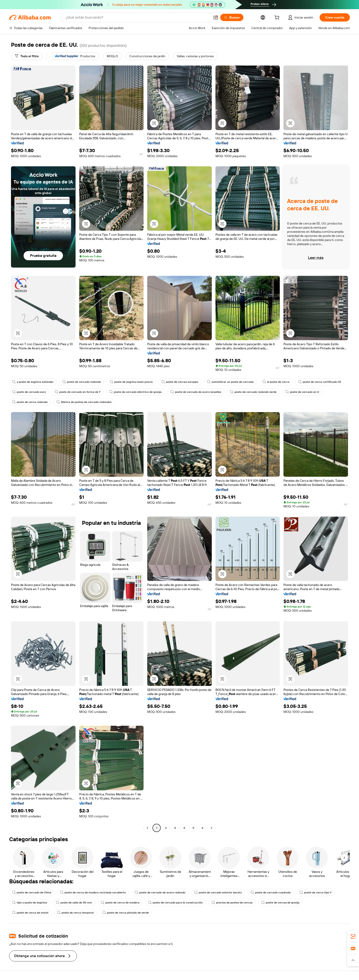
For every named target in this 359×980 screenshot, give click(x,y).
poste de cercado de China (32, 892)
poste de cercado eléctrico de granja (135, 392)
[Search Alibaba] (137, 17)
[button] (216, 17)
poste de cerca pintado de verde (126, 913)
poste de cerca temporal (75, 913)
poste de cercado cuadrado (271, 892)
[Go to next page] (212, 828)
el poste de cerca (276, 382)
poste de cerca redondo (30, 402)
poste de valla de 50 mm (74, 903)
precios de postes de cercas (232, 903)
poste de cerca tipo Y (315, 892)
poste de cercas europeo (180, 382)
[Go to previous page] (147, 828)
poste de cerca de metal (30, 913)
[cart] (278, 18)
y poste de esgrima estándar (33, 382)
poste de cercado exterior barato (218, 892)
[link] (353, 936)
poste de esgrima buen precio (131, 382)
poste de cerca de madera (120, 903)
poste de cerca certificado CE (320, 382)
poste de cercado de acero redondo (160, 892)
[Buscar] (232, 17)
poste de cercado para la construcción (175, 903)
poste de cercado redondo (82, 382)
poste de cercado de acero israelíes (196, 392)
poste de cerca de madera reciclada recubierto (93, 892)
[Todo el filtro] (27, 56)
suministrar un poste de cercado (230, 382)
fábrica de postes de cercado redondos (84, 402)
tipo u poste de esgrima (30, 903)
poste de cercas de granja (280, 903)
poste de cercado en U (302, 392)
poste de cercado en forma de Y (78, 392)
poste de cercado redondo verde (253, 392)
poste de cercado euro (29, 392)
